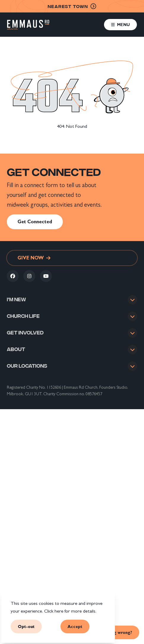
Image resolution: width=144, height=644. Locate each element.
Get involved (25, 333)
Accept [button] (75, 627)
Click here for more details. (70, 611)
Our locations (27, 367)
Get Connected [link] (35, 222)
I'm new (16, 299)
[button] (120, 25)
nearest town (72, 6)
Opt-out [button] (26, 627)
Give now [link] (34, 258)
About (16, 350)
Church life (23, 316)
